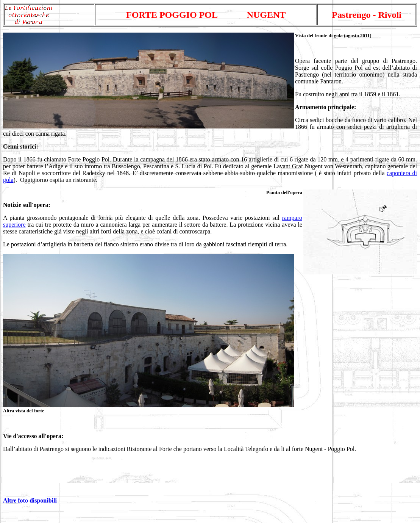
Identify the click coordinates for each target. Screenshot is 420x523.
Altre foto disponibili (30, 500)
